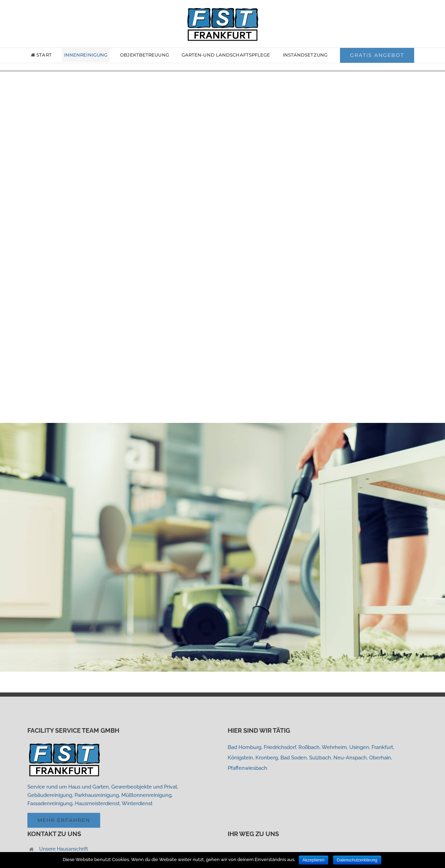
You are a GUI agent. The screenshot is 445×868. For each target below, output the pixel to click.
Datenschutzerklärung (357, 860)
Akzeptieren (313, 860)
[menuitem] (46, 55)
